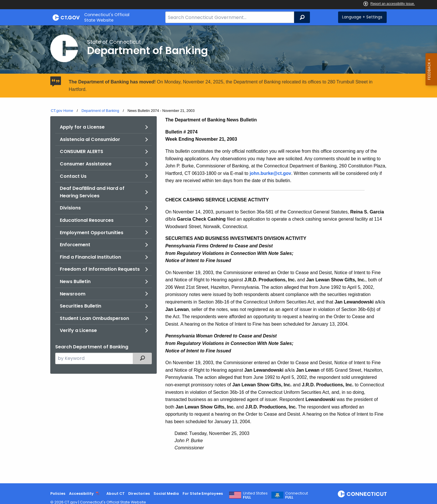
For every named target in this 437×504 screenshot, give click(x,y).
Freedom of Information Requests (100, 269)
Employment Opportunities (92, 233)
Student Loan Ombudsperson (94, 318)
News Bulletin (75, 281)
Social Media (166, 493)
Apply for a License (82, 127)
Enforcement (75, 245)
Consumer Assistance (86, 164)
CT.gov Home (62, 111)
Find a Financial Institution (90, 257)
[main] (218, 254)
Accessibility (81, 493)
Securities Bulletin (80, 306)
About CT (116, 493)
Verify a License (78, 330)
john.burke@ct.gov (270, 173)
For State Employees (203, 493)
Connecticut (297, 495)
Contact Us (73, 176)
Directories (139, 493)
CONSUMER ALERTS (82, 151)
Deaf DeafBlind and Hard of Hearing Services (92, 192)
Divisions (70, 208)
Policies (58, 493)
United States (255, 495)
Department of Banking (100, 111)
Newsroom (73, 294)
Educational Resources (87, 220)
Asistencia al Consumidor (90, 139)
